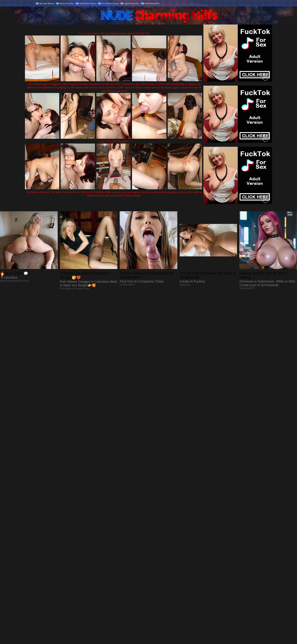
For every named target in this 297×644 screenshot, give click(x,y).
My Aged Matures (47, 3)
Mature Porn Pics (67, 3)
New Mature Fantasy (110, 3)
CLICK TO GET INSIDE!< (114, 141)
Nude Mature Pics (152, 3)
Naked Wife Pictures (88, 3)
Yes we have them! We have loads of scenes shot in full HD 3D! (114, 33)
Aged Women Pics (132, 3)
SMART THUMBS (157, 548)
